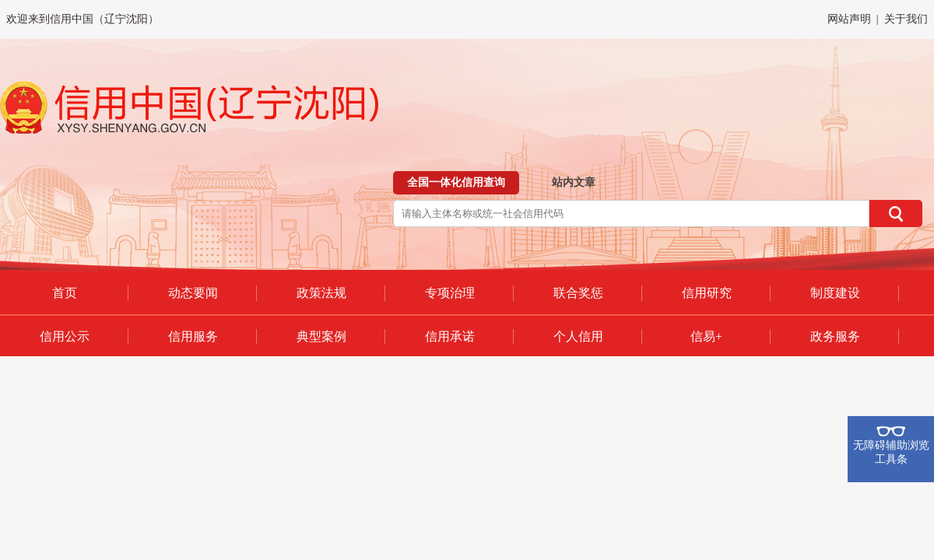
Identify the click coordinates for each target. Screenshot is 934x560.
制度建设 (835, 293)
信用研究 (707, 293)
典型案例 (321, 336)
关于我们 (906, 19)
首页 (65, 293)
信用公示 (65, 336)
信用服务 (193, 336)
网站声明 (849, 19)
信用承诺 (450, 336)
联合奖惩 (578, 293)
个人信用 (578, 336)
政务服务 (835, 336)
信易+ (706, 336)
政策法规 (321, 293)
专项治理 (450, 293)
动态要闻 (193, 293)
